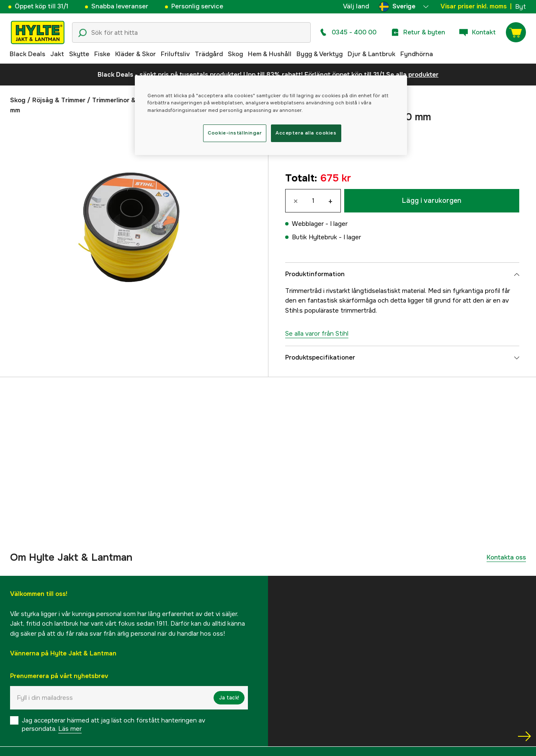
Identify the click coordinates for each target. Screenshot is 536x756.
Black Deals (27, 54)
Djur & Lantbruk (371, 54)
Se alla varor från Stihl (317, 334)
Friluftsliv (175, 54)
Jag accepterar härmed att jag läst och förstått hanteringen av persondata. (113, 725)
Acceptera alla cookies (306, 133)
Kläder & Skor (135, 54)
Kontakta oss (506, 557)
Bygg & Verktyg (320, 54)
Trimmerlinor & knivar (124, 100)
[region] (271, 115)
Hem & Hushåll (270, 54)
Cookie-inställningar (234, 133)
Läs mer (70, 729)
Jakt (57, 54)
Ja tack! (229, 698)
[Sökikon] (82, 33)
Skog (235, 54)
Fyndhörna (417, 54)
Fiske (102, 54)
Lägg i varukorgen (432, 201)
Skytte (79, 54)
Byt (521, 7)
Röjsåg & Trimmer (59, 100)
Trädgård (209, 54)
